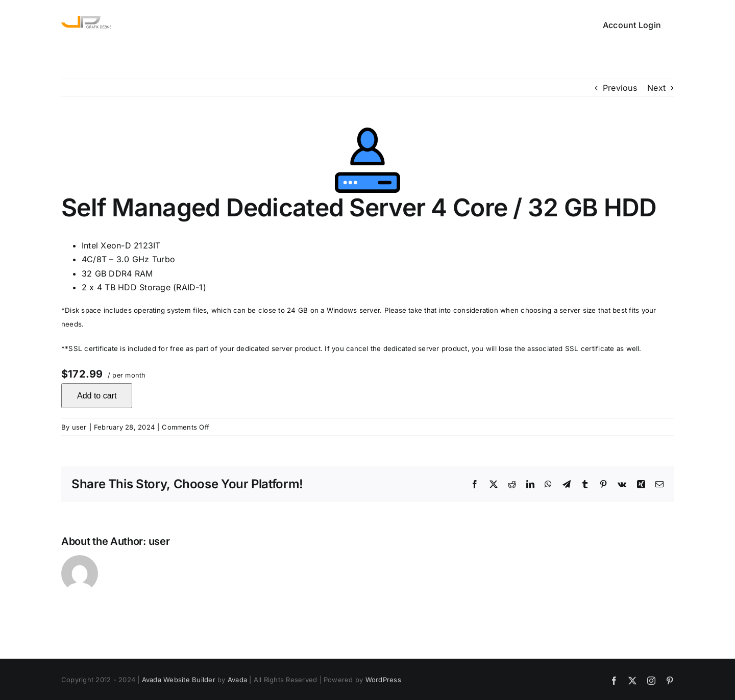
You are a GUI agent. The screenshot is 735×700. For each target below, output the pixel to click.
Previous (620, 88)
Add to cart (97, 396)
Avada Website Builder (179, 680)
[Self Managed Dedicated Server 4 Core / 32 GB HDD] (367, 160)
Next (656, 88)
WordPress (383, 680)
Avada (237, 680)
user (79, 427)
